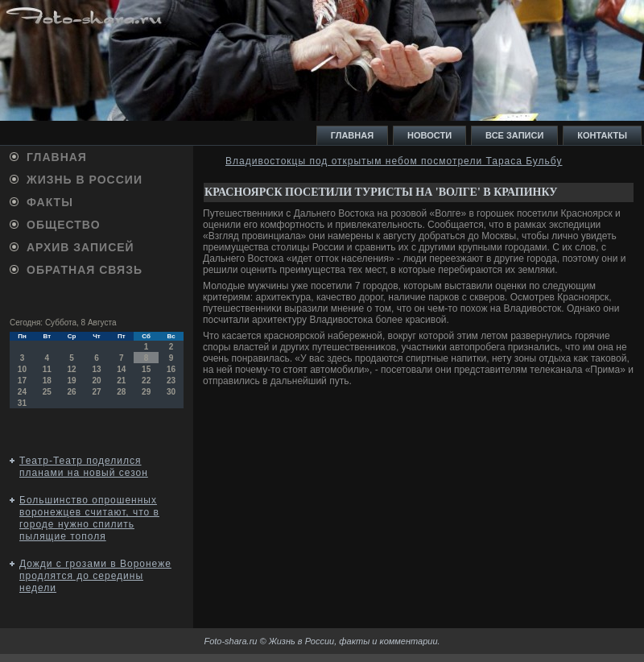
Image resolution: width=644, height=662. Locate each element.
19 (72, 381)
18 (47, 381)
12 (72, 369)
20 (96, 381)
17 (22, 381)
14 (121, 369)
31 (22, 403)
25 (47, 392)
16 (171, 369)
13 (96, 369)
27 (96, 392)
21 (121, 381)
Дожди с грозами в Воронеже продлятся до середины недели (95, 576)
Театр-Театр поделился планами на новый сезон (84, 467)
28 (121, 392)
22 (146, 381)
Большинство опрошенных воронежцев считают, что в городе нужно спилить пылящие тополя (89, 518)
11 (47, 369)
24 (22, 392)
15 (146, 369)
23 (171, 381)
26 (72, 392)
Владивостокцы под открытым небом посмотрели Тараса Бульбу (394, 161)
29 (146, 392)
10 (22, 369)
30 (171, 392)
